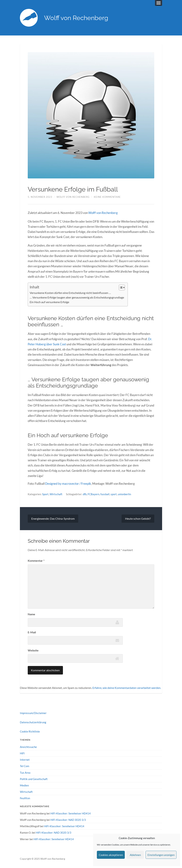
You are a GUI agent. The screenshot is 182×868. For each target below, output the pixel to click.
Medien (24, 785)
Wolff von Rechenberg (76, 18)
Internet (25, 760)
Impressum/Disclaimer (33, 713)
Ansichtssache (28, 747)
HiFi (22, 753)
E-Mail (32, 632)
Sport (45, 494)
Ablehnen (135, 855)
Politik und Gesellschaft (34, 779)
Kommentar (36, 561)
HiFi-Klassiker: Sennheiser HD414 (71, 813)
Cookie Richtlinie (30, 731)
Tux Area (25, 773)
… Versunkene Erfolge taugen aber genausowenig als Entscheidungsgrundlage (77, 297)
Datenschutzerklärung (33, 722)
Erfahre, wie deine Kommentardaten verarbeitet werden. (127, 688)
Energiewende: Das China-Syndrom (53, 519)
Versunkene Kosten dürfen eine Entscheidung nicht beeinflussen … (70, 293)
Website (33, 650)
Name (31, 614)
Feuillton (25, 798)
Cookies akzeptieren (111, 855)
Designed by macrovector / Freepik (68, 484)
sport (114, 494)
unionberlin (124, 494)
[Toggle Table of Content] (120, 288)
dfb (85, 494)
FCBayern (93, 494)
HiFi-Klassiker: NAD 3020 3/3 (68, 820)
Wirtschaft (56, 494)
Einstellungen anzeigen (161, 855)
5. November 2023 (40, 197)
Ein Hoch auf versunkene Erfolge (49, 302)
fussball (105, 494)
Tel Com (25, 766)
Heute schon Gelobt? (138, 519)
